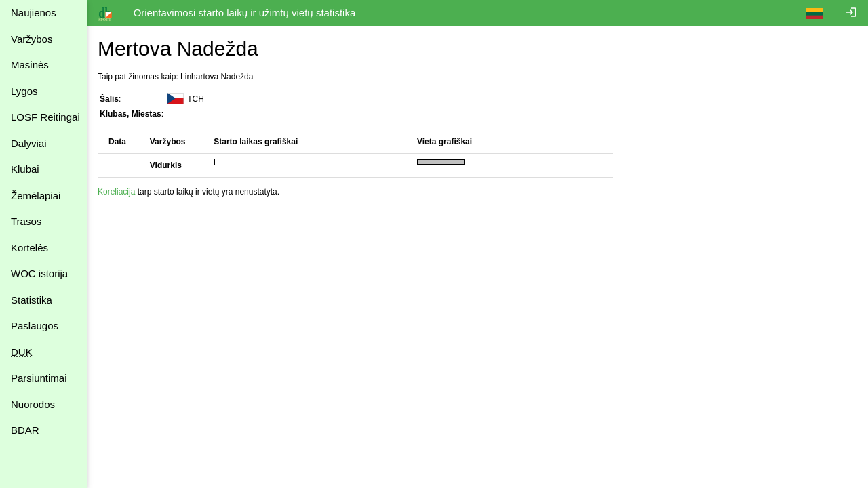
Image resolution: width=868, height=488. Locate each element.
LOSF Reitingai (45, 117)
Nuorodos (33, 404)
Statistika (32, 300)
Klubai (25, 169)
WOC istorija (39, 273)
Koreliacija (116, 192)
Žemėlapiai (36, 196)
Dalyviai (29, 143)
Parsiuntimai (39, 378)
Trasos (26, 221)
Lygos (24, 91)
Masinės (30, 65)
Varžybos (32, 39)
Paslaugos (35, 326)
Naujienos (34, 13)
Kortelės (29, 248)
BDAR (25, 430)
